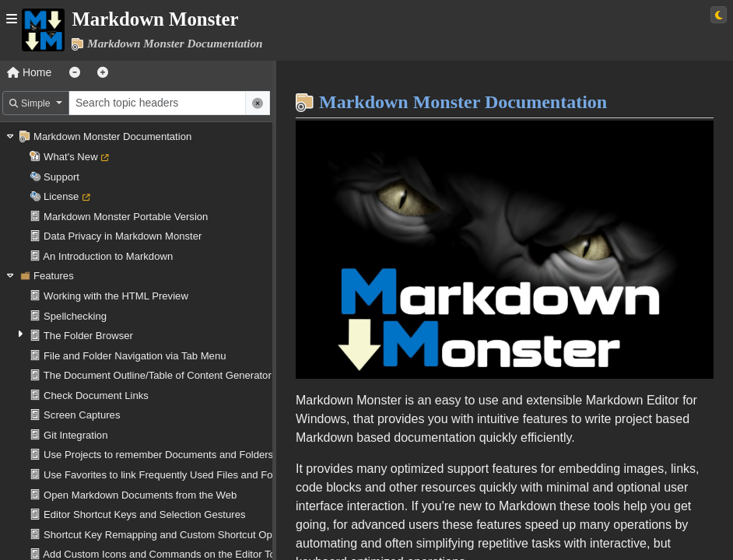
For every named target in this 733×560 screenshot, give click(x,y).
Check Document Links (96, 395)
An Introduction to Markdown (108, 256)
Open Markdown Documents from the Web (140, 495)
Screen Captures (82, 415)
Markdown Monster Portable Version (126, 217)
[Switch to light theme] (719, 15)
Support (61, 177)
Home (29, 72)
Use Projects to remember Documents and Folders (158, 455)
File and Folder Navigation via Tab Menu (135, 356)
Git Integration (75, 435)
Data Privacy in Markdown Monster (123, 236)
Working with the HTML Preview (116, 296)
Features (54, 276)
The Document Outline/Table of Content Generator (158, 375)
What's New (71, 157)
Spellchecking (75, 316)
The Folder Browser (88, 336)
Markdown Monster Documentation (112, 136)
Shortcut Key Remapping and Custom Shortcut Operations (176, 535)
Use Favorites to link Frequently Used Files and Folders (169, 475)
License (61, 196)
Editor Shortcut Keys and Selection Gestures (144, 514)
